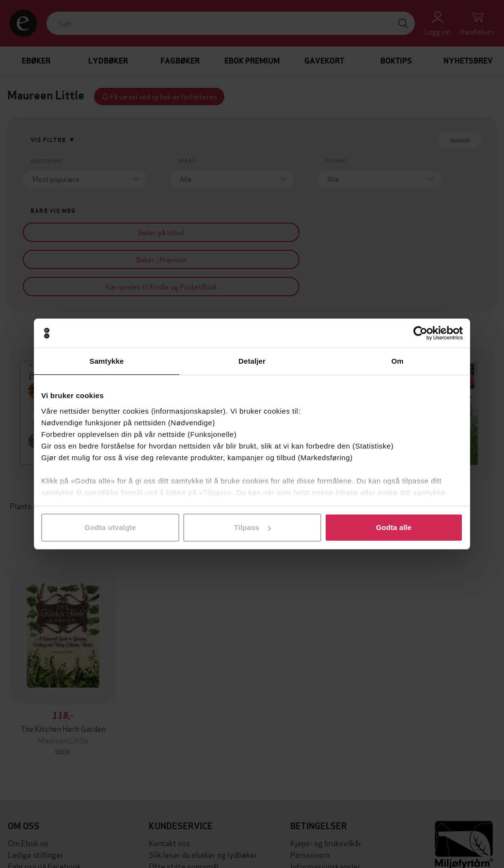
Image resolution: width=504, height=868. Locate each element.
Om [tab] (397, 361)
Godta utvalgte (110, 527)
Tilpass (252, 527)
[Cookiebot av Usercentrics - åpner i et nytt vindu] (420, 333)
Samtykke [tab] (107, 361)
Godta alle (394, 527)
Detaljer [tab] (252, 361)
